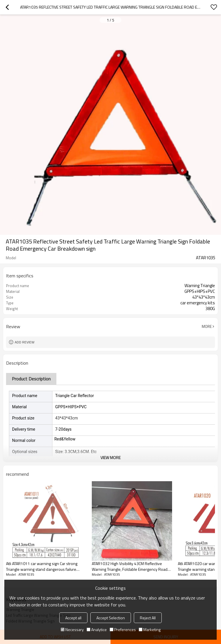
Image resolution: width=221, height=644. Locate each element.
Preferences (123, 630)
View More (110, 458)
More (207, 326)
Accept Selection (111, 618)
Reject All (148, 618)
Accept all (73, 618)
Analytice (97, 630)
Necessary (72, 630)
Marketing (150, 630)
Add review (25, 342)
